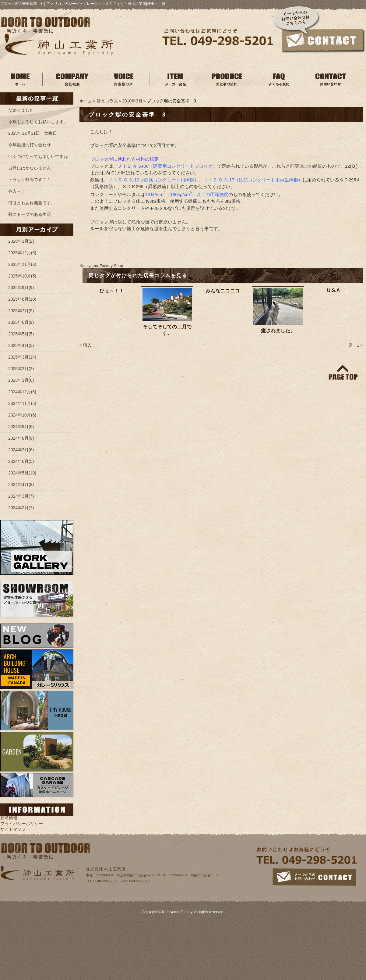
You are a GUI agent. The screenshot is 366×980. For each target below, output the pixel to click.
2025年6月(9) (21, 322)
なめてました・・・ (27, 110)
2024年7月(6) (21, 450)
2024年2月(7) (21, 508)
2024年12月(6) (22, 392)
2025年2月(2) (21, 369)
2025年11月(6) (22, 264)
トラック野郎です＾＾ (30, 180)
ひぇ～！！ (112, 291)
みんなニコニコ (223, 291)
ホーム (86, 101)
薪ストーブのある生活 (30, 214)
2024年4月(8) (21, 485)
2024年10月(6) (22, 415)
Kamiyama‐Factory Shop (101, 266)
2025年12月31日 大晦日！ (35, 133)
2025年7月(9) (21, 311)
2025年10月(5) (22, 276)
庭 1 (354, 345)
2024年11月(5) (22, 403)
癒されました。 (278, 331)
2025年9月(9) (21, 288)
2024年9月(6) (21, 427)
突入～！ (17, 191)
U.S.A (334, 290)
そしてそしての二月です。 (167, 330)
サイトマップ (13, 829)
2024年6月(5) (21, 461)
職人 (87, 345)
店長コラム (107, 101)
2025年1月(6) (21, 380)
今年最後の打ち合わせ (30, 145)
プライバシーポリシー (22, 824)
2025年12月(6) (22, 253)
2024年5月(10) (22, 473)
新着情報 (9, 818)
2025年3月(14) (22, 357)
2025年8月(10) (22, 299)
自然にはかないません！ (32, 168)
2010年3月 (132, 101)
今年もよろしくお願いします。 (38, 122)
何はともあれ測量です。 (32, 203)
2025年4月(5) (21, 345)
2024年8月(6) (21, 438)
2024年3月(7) (21, 496)
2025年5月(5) (21, 334)
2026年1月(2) (21, 241)
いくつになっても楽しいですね (38, 156)
